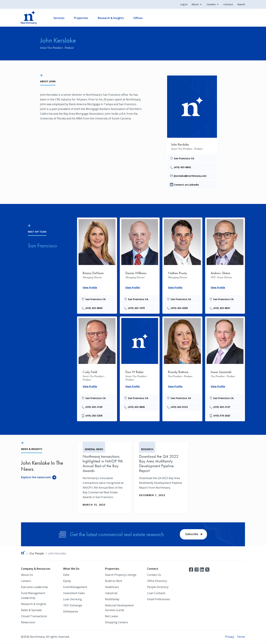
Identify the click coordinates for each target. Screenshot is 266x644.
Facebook (191, 570)
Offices (138, 18)
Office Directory (157, 582)
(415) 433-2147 (222, 407)
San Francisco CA (184, 158)
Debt (66, 575)
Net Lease (111, 617)
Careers (211, 4)
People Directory (158, 588)
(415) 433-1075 (137, 308)
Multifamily (112, 600)
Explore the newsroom (36, 478)
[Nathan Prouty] (182, 265)
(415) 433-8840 (94, 308)
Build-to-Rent (114, 582)
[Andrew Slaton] (225, 265)
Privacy (229, 637)
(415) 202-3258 (94, 416)
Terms (241, 637)
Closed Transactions (34, 617)
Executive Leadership (34, 588)
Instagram (196, 570)
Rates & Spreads (31, 611)
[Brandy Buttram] (182, 364)
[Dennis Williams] (140, 265)
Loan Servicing (72, 600)
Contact (228, 4)
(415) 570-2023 (222, 416)
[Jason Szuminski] (225, 368)
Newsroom (28, 623)
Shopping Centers (117, 623)
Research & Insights (111, 18)
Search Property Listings (121, 575)
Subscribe (192, 535)
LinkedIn (202, 570)
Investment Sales (74, 594)
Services (59, 18)
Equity (67, 582)
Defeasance (71, 612)
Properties (81, 18)
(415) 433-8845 (137, 407)
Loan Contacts (156, 594)
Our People (37, 554)
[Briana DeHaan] (97, 265)
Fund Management (75, 588)
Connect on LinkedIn (186, 185)
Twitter (207, 570)
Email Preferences (159, 600)
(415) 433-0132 (179, 407)
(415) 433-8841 (222, 308)
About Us (27, 575)
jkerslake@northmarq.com (190, 176)
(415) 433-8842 (182, 167)
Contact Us (154, 575)
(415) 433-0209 (179, 308)
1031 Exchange (73, 606)
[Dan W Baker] (140, 364)
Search (241, 4)
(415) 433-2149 (94, 407)
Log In (184, 4)
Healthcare (112, 588)
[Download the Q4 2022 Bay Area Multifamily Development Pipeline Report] (161, 473)
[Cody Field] (97, 368)
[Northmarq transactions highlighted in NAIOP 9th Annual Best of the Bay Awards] (104, 478)
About (195, 4)
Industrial (111, 594)
